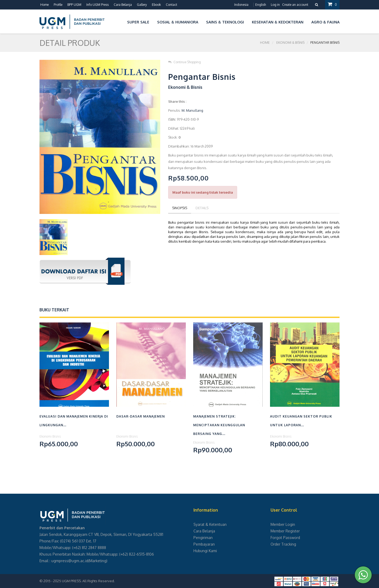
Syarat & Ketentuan (210, 524)
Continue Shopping (184, 62)
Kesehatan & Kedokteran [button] (278, 22)
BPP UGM (74, 5)
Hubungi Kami (205, 551)
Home (44, 5)
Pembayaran (204, 544)
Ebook (156, 5)
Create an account (295, 5)
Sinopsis (180, 208)
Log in (275, 5)
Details (202, 208)
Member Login (283, 524)
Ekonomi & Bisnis (290, 43)
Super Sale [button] (138, 22)
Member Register (285, 531)
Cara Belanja (123, 5)
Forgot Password (285, 538)
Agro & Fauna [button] (325, 22)
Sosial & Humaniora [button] (178, 22)
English (261, 5)
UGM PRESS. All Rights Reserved (88, 581)
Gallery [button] (142, 5)
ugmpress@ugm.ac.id (70, 561)
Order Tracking (283, 544)
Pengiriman (203, 538)
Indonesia (241, 5)
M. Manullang (192, 110)
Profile (58, 5)
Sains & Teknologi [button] (225, 22)
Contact (171, 5)
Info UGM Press (98, 5)
